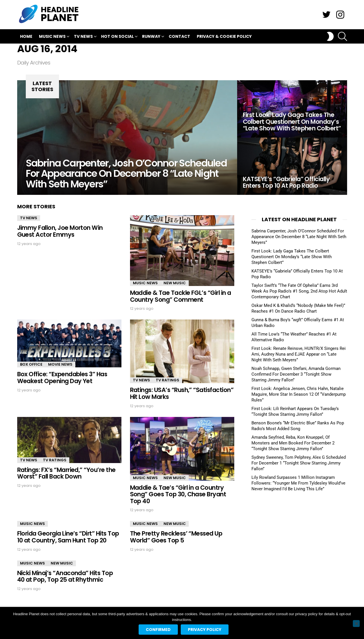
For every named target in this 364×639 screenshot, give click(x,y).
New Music (175, 283)
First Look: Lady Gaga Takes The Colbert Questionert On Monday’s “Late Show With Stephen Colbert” (292, 257)
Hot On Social (117, 37)
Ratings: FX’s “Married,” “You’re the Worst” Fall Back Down (66, 473)
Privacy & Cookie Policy (224, 36)
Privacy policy (205, 630)
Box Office (31, 364)
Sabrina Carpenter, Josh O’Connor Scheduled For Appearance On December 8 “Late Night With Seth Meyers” (299, 237)
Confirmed (158, 630)
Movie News (60, 364)
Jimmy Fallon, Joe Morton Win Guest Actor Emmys (60, 231)
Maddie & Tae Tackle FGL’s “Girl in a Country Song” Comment (181, 296)
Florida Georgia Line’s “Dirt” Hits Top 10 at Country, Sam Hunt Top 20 (68, 537)
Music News (52, 37)
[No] (356, 624)
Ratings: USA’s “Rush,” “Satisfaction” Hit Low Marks (182, 393)
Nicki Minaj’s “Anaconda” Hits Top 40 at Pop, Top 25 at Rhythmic (65, 576)
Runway (151, 37)
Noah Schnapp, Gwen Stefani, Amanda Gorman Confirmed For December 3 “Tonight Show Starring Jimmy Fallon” (296, 374)
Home (26, 36)
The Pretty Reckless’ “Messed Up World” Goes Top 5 (176, 537)
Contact (179, 36)
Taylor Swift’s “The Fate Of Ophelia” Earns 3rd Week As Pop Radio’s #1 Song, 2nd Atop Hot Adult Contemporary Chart (299, 291)
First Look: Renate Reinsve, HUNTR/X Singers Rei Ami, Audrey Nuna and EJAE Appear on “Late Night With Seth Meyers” (299, 354)
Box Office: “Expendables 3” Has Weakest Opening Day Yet (62, 378)
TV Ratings (168, 380)
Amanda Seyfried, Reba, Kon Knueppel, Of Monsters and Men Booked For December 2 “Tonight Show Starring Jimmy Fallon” (293, 443)
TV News (83, 37)
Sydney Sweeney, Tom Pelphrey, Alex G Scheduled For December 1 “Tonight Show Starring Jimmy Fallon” (299, 463)
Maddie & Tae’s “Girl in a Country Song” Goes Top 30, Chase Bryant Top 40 (178, 494)
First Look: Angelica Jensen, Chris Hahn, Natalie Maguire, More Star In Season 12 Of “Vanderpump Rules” (299, 394)
